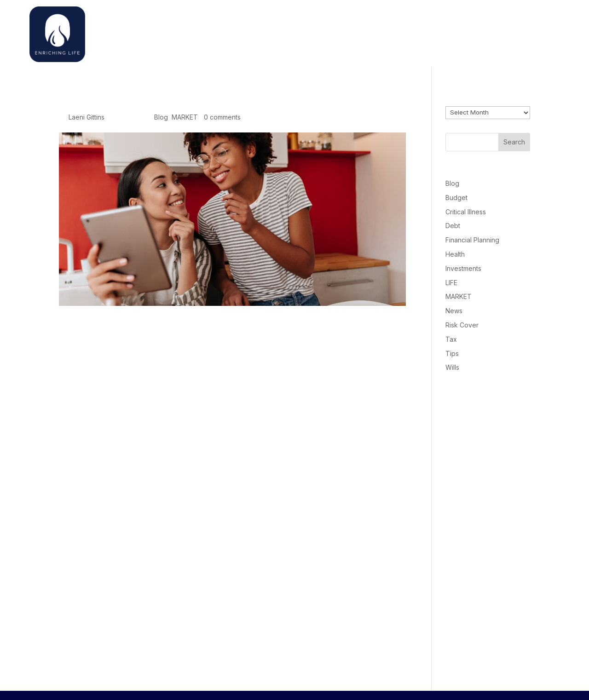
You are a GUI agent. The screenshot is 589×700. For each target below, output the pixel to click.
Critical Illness (466, 212)
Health (455, 254)
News (454, 311)
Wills (452, 367)
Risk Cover (462, 325)
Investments (463, 268)
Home (406, 32)
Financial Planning (472, 240)
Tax (451, 339)
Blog (161, 117)
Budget (456, 198)
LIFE (451, 283)
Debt (453, 226)
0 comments (222, 117)
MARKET (185, 117)
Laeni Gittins (87, 117)
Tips (452, 353)
